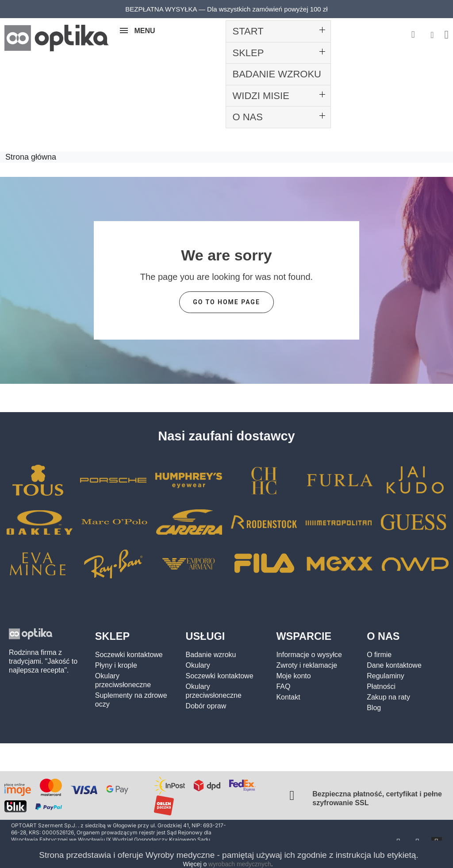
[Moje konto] (432, 35)
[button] (413, 35)
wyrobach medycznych (240, 864)
